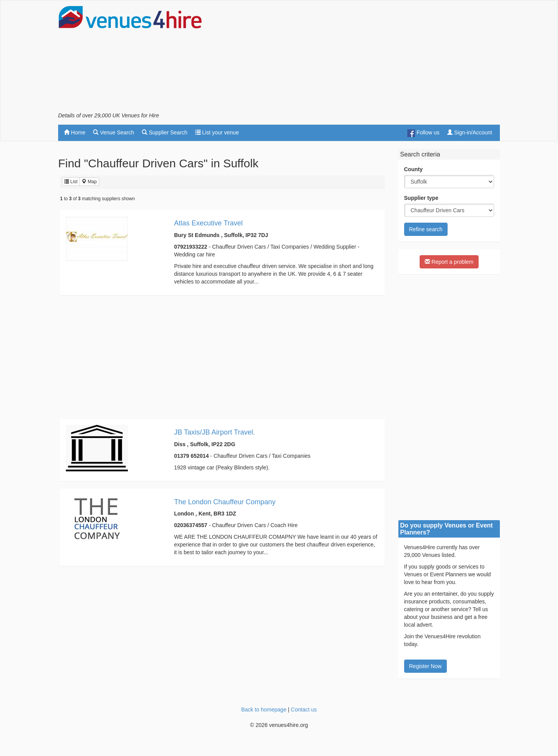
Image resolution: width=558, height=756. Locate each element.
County (413, 169)
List (71, 182)
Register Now (425, 666)
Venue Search (114, 132)
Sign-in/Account (470, 132)
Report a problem (449, 262)
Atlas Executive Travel (208, 223)
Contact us (304, 710)
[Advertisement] (359, 58)
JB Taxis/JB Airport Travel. (214, 432)
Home (75, 132)
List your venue (217, 132)
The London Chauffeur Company (225, 502)
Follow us (423, 133)
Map (89, 182)
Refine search (426, 229)
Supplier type (421, 198)
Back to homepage (264, 710)
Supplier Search (165, 132)
